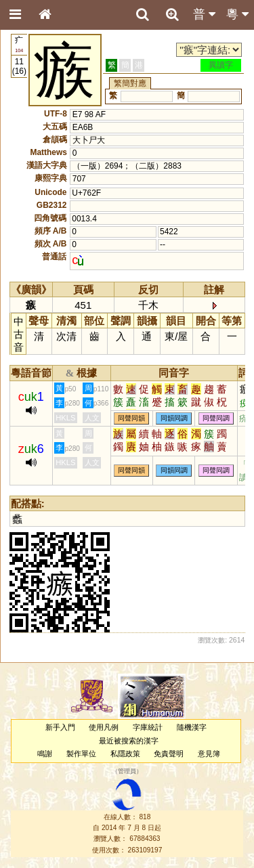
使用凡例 (104, 727)
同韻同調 (174, 419)
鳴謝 (45, 754)
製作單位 (81, 754)
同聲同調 (216, 419)
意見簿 (209, 754)
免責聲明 (169, 754)
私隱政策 (125, 754)
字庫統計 (148, 727)
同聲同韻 (131, 419)
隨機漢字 (192, 727)
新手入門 (60, 727)
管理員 (127, 772)
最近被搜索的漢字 (129, 741)
